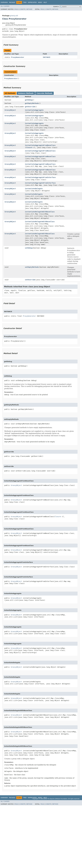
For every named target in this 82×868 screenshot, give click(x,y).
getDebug (29, 100)
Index (40, 2)
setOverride (30, 280)
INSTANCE (46, 57)
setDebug (29, 248)
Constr (22, 9)
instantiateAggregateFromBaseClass (40, 145)
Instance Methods (26, 93)
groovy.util (14, 16)
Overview (4, 2)
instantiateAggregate (34, 110)
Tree (25, 2)
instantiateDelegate (34, 189)
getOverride (30, 107)
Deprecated (32, 2)
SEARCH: (56, 7)
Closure (29, 147)
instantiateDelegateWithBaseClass (40, 212)
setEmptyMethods (32, 267)
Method (29, 9)
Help (45, 2)
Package (12, 2)
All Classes (5, 6)
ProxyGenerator (18, 57)
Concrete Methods (45, 93)
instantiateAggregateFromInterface (40, 177)
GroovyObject (10, 110)
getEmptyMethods (32, 103)
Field (16, 9)
